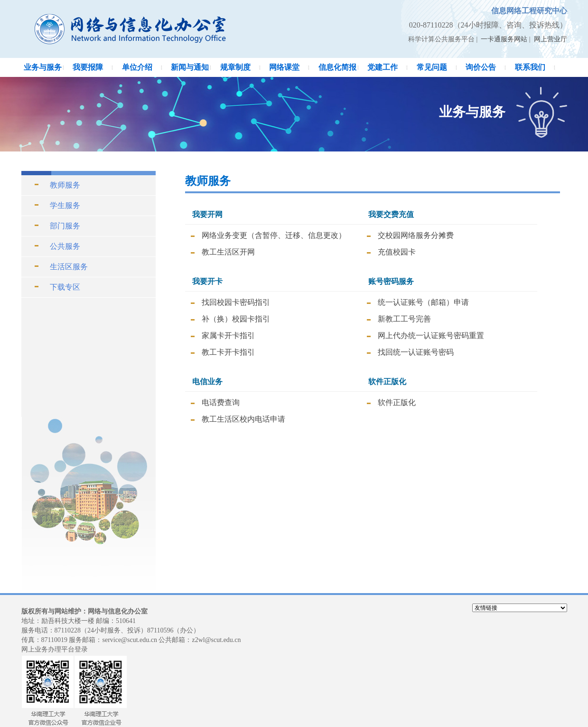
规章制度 (235, 67)
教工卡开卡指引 (228, 352)
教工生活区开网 (228, 252)
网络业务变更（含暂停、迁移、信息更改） (274, 235)
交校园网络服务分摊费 (416, 235)
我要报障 (88, 67)
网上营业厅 (551, 39)
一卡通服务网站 (504, 39)
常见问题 (432, 67)
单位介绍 (137, 67)
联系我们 (530, 67)
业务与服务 (43, 67)
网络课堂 (284, 67)
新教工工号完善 (404, 319)
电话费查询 (221, 402)
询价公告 (481, 67)
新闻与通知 (190, 67)
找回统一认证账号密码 (416, 352)
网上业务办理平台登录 (55, 649)
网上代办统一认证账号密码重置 (431, 335)
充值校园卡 (397, 252)
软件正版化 (397, 402)
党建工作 (383, 67)
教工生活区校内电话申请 (243, 419)
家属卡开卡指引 (228, 335)
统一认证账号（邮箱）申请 (423, 302)
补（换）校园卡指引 (236, 319)
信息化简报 (337, 67)
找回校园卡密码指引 (236, 302)
